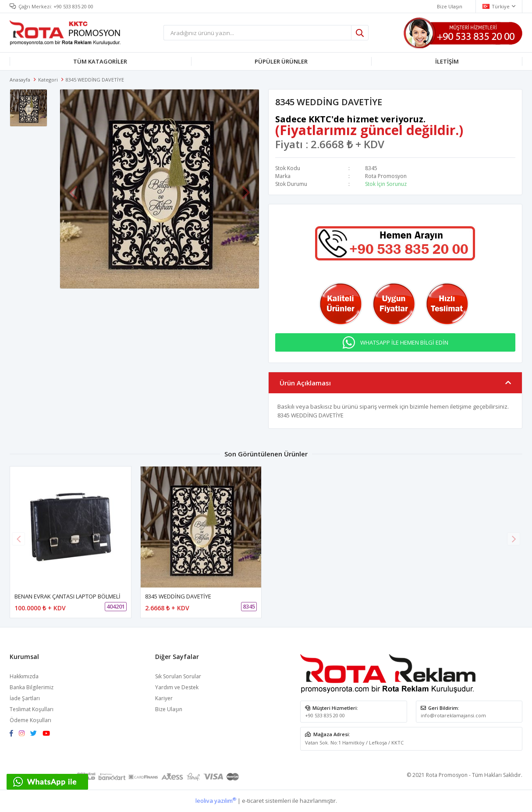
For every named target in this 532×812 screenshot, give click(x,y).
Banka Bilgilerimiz (32, 687)
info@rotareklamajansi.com (453, 715)
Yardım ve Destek (177, 687)
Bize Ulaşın (169, 709)
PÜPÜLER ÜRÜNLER (281, 61)
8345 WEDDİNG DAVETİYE (178, 596)
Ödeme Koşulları (30, 720)
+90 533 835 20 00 (73, 6)
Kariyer (164, 698)
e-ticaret (253, 801)
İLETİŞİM (447, 61)
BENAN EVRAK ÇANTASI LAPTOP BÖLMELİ (67, 596)
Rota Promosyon (386, 176)
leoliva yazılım (216, 801)
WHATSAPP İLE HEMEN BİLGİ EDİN (404, 342)
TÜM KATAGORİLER (100, 61)
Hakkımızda (24, 676)
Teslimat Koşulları (32, 709)
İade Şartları (25, 698)
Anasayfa (20, 80)
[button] (514, 539)
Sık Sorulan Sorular (178, 676)
